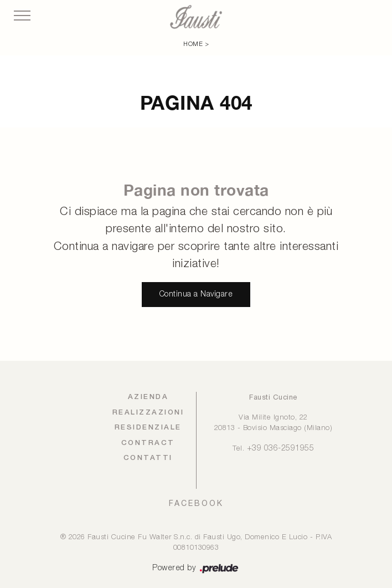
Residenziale (148, 428)
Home (193, 44)
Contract (148, 443)
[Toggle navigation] (22, 16)
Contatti (148, 458)
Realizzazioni (148, 413)
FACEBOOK (196, 503)
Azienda (148, 397)
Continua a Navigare (196, 295)
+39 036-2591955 (281, 449)
